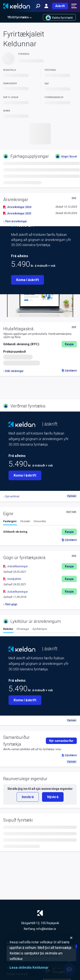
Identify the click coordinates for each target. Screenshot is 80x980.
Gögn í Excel (66, 156)
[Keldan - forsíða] (17, 6)
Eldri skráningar (13, 371)
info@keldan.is (46, 929)
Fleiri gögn (10, 604)
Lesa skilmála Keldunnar (29, 968)
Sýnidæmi (69, 371)
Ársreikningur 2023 (17, 213)
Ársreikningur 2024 (17, 207)
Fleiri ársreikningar (15, 221)
